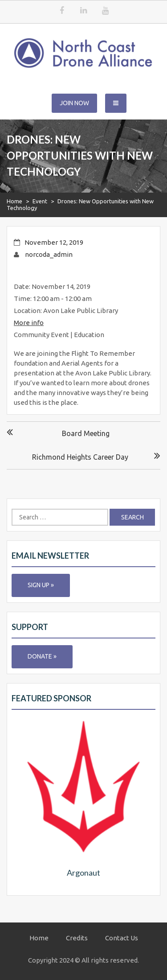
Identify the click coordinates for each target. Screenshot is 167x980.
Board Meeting (86, 433)
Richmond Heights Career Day (80, 457)
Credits (77, 938)
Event (40, 201)
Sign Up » (41, 585)
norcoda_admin (49, 254)
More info (29, 323)
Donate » (42, 656)
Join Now (74, 103)
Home (14, 201)
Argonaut (83, 873)
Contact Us (122, 938)
